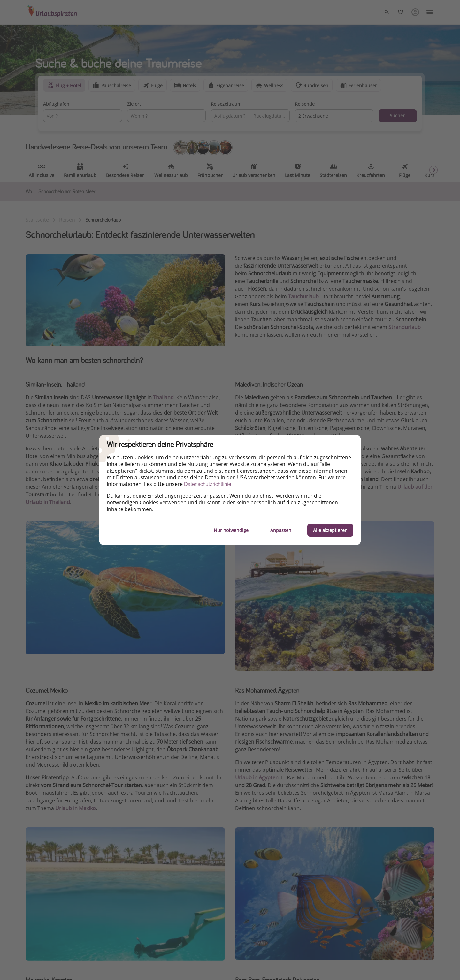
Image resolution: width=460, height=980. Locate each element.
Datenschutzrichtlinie (208, 484)
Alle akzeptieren (330, 530)
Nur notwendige (231, 530)
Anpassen (281, 530)
